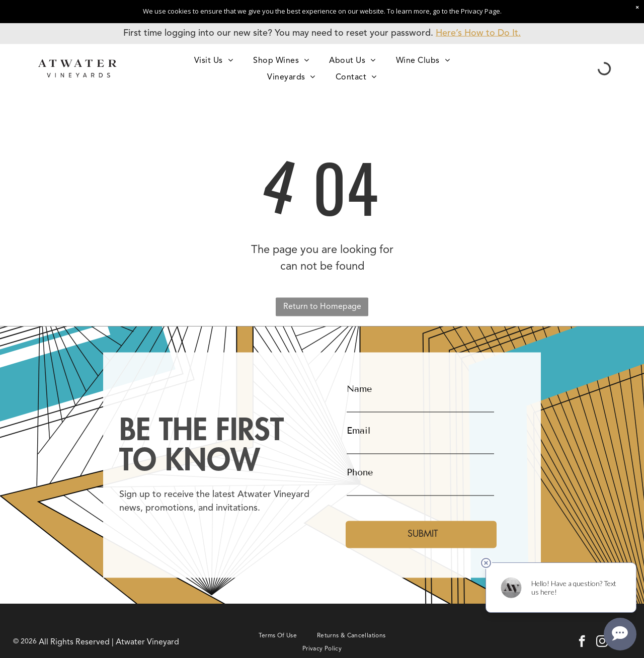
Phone (360, 472)
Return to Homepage (322, 307)
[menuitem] (214, 60)
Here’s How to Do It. (478, 33)
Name (359, 388)
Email (358, 430)
